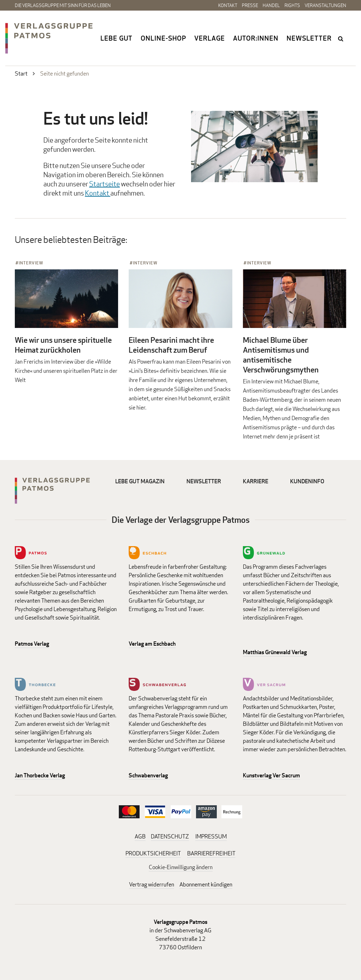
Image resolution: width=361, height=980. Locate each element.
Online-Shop (163, 38)
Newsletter (309, 38)
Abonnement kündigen (206, 885)
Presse (250, 5)
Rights (292, 5)
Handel (271, 5)
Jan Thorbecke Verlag (40, 775)
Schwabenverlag (148, 775)
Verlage (210, 38)
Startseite (105, 184)
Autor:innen (256, 38)
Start (21, 74)
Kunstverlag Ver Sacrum (271, 775)
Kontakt (228, 5)
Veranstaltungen (325, 5)
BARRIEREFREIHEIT (211, 853)
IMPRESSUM (211, 836)
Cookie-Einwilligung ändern (181, 867)
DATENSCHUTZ (170, 836)
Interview (31, 263)
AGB (140, 836)
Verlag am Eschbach (152, 644)
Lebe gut (117, 38)
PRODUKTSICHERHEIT (153, 853)
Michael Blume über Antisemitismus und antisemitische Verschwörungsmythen (281, 355)
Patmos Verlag (32, 644)
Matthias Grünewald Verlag (275, 652)
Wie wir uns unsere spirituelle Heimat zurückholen (63, 345)
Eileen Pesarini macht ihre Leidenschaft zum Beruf (171, 345)
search (341, 38)
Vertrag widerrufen (152, 885)
